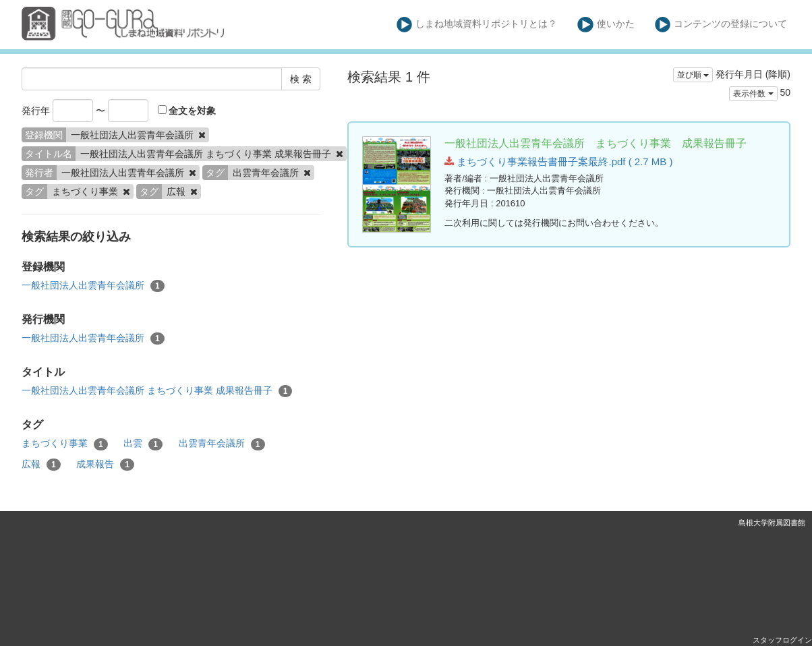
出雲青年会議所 (222, 444)
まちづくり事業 (65, 444)
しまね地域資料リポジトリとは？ (477, 25)
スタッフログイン (782, 640)
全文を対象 (187, 111)
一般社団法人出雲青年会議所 (93, 286)
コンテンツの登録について (721, 25)
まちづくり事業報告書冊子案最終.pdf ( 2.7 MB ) (558, 161)
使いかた (606, 25)
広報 (41, 465)
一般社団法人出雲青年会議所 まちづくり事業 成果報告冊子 (157, 391)
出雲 (143, 444)
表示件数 (753, 94)
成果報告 (105, 465)
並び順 (693, 75)
